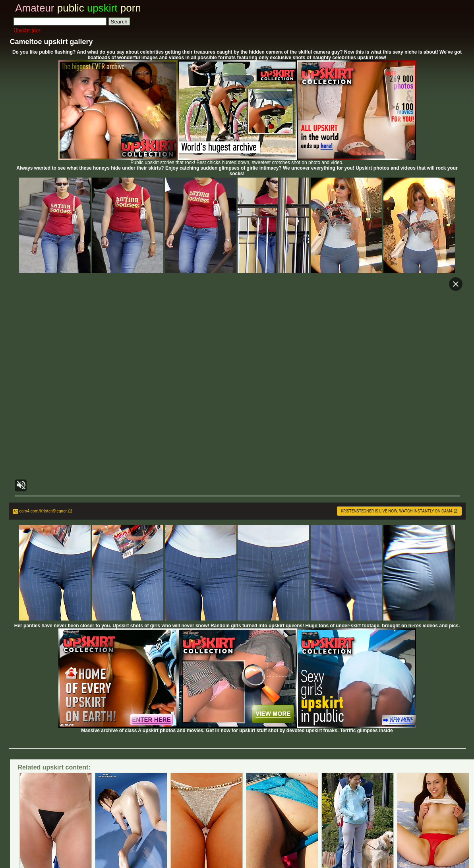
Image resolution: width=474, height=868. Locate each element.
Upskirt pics (27, 30)
